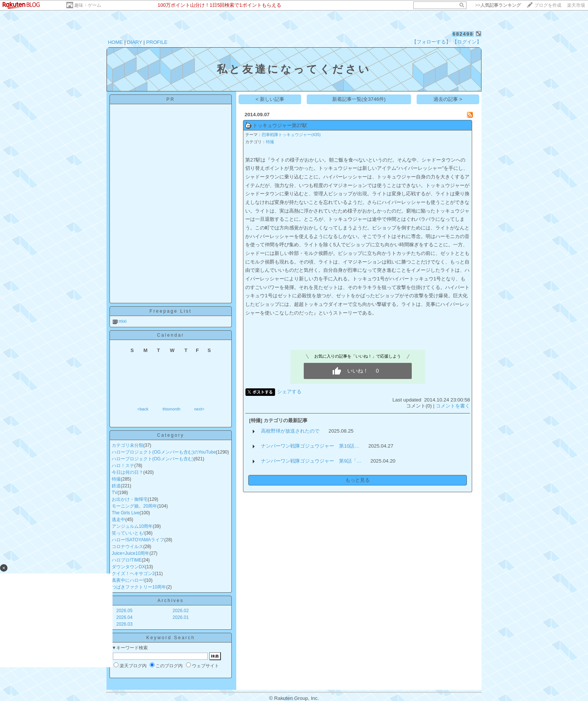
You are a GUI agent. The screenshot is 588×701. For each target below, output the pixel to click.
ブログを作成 (548, 5)
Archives (171, 601)
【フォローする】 (431, 42)
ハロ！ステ (123, 466)
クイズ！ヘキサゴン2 (133, 574)
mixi (122, 321)
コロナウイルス (127, 547)
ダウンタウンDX (128, 567)
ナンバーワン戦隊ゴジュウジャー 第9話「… (311, 461)
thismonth (171, 409)
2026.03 (124, 624)
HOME (115, 42)
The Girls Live (126, 513)
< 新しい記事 (270, 99)
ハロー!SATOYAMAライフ (138, 540)
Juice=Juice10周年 (130, 553)
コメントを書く (453, 406)
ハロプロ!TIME (127, 560)
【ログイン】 (467, 42)
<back (143, 409)
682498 (463, 34)
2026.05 (124, 611)
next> (199, 409)
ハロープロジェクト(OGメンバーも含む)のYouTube (164, 452)
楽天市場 (576, 5)
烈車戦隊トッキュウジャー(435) (291, 135)
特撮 (116, 479)
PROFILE (157, 42)
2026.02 (181, 611)
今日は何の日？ (127, 472)
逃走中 (118, 520)
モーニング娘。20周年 (134, 506)
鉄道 (116, 486)
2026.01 (181, 617)
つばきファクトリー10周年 (139, 587)
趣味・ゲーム (88, 5)
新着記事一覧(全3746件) (359, 99)
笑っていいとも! (128, 533)
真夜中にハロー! (128, 580)
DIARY (135, 42)
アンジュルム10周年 (132, 526)
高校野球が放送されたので (290, 431)
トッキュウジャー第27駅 (280, 125)
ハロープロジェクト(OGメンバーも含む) (153, 459)
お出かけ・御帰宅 (130, 499)
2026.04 (124, 617)
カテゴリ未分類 (127, 445)
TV (115, 493)
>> (498, 5)
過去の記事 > (448, 99)
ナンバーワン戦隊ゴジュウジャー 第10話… (310, 446)
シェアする (289, 392)
